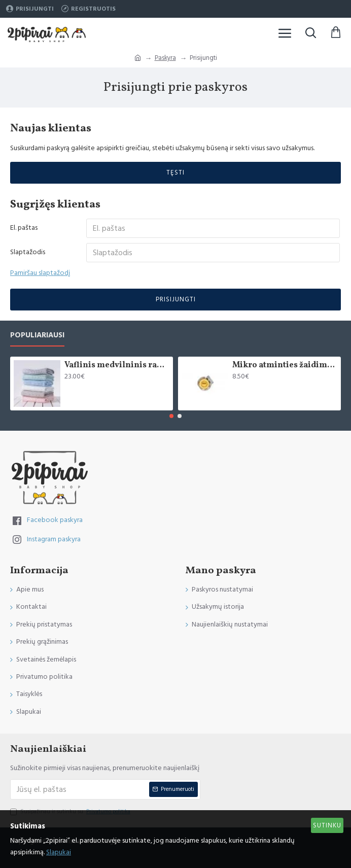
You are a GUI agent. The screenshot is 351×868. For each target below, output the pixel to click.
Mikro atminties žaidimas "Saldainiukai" (285, 366)
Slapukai (59, 852)
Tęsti (175, 172)
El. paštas (24, 228)
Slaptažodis (28, 252)
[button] (171, 416)
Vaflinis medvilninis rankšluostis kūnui (117, 366)
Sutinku (327, 825)
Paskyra (165, 58)
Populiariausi (37, 336)
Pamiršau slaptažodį (40, 273)
